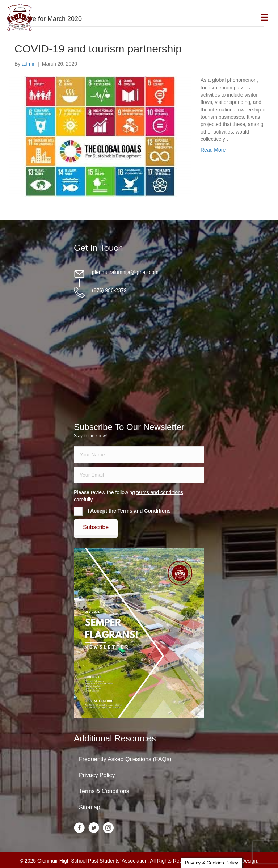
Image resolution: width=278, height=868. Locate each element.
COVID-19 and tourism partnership (98, 49)
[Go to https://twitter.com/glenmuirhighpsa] (94, 828)
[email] (139, 475)
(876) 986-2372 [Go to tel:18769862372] (109, 290)
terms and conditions (160, 492)
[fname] (139, 455)
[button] (96, 527)
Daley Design (242, 861)
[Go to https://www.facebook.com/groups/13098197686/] (79, 828)
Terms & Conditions (104, 791)
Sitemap (90, 807)
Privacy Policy (97, 775)
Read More (213, 150)
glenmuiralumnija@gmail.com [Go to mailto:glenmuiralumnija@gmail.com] (125, 272)
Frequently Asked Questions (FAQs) (125, 759)
